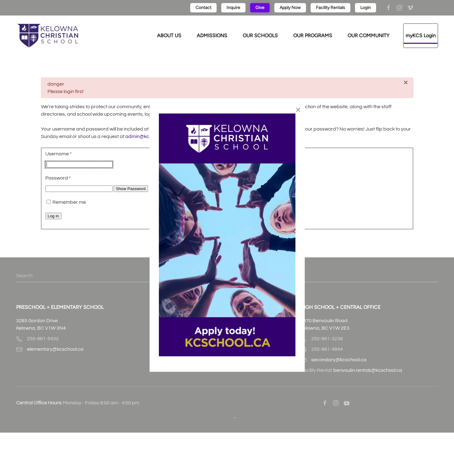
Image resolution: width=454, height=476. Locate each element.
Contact (203, 8)
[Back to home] (48, 36)
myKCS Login (421, 36)
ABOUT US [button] (169, 36)
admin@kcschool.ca (148, 136)
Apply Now (290, 8)
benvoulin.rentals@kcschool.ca (368, 370)
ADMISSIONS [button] (212, 36)
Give (260, 8)
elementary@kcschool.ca (55, 349)
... (235, 416)
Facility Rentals (330, 8)
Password (58, 178)
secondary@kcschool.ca (339, 360)
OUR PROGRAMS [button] (313, 36)
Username (58, 154)
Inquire (233, 8)
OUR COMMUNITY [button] (369, 36)
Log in (53, 216)
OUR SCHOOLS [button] (260, 36)
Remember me (69, 202)
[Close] (406, 82)
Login (366, 8)
